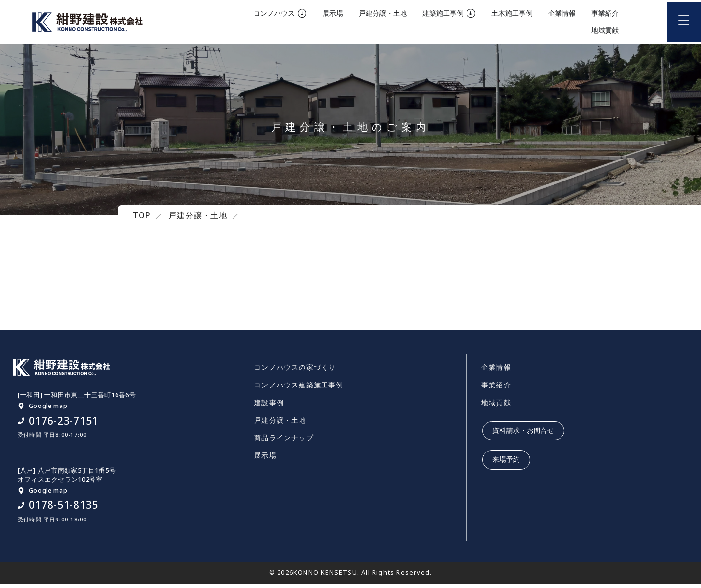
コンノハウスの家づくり (295, 372)
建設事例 (269, 407)
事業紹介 (496, 390)
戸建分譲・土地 (280, 425)
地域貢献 (496, 407)
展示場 (265, 460)
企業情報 (496, 372)
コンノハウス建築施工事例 (299, 390)
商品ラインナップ (284, 442)
